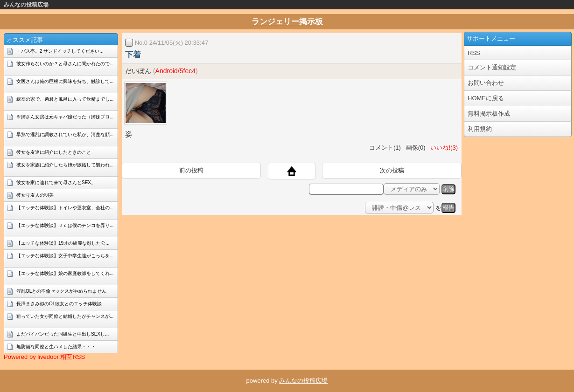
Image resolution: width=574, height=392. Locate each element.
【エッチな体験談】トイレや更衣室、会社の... (65, 208)
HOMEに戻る (486, 98)
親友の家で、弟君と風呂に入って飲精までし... (65, 99)
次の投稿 (392, 170)
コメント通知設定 (492, 67)
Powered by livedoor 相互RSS (44, 357)
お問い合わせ (486, 83)
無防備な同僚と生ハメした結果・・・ (56, 347)
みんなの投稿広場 (26, 5)
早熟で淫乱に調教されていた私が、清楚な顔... (65, 134)
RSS (474, 53)
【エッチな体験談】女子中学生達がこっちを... (65, 256)
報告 (448, 208)
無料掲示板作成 (489, 113)
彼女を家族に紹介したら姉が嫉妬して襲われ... (65, 165)
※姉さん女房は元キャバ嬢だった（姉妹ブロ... (65, 117)
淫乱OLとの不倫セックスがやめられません (61, 291)
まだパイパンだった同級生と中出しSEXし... (63, 334)
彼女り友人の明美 (35, 195)
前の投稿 (191, 170)
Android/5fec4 (175, 71)
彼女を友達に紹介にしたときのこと (54, 152)
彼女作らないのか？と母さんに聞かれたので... (65, 64)
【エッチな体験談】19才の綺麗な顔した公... (63, 243)
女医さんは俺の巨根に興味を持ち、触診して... (65, 81)
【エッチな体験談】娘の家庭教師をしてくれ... (65, 273)
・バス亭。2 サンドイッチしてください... (60, 51)
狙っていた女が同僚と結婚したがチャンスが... (65, 316)
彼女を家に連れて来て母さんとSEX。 (56, 182)
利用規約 (480, 129)
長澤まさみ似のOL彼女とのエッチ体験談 (59, 304)
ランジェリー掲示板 (287, 22)
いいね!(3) (442, 148)
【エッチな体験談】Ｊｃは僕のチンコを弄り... (65, 225)
